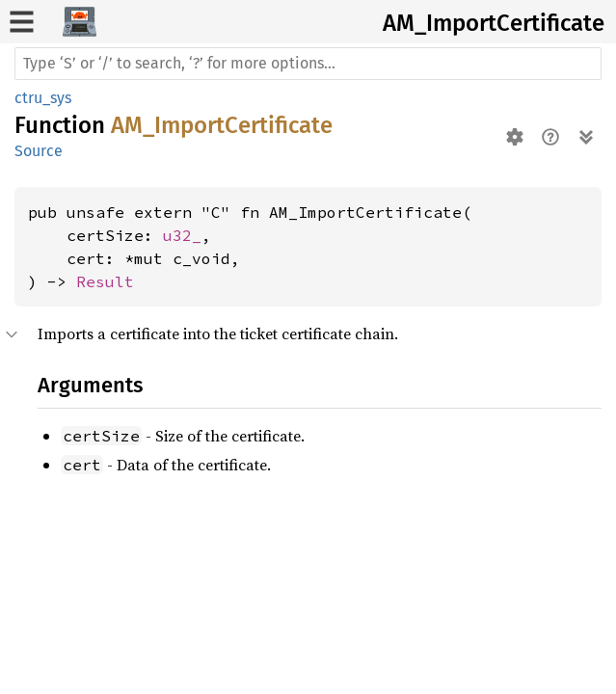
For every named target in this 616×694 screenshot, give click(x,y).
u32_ (182, 235)
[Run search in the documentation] (308, 64)
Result (105, 281)
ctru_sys (43, 98)
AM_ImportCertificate (494, 23)
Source (39, 151)
